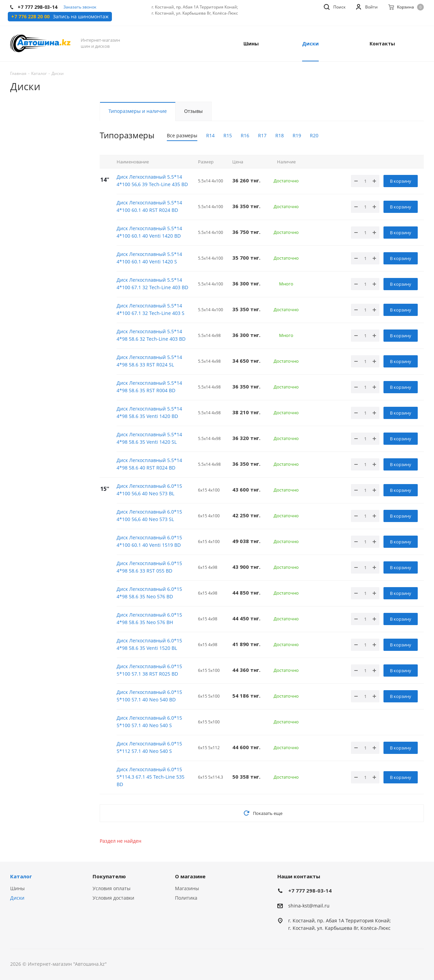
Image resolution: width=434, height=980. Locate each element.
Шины (17, 888)
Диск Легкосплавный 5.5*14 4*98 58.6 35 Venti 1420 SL (149, 438)
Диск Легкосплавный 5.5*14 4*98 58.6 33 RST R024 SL (149, 361)
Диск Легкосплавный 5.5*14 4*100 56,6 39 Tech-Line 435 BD (152, 181)
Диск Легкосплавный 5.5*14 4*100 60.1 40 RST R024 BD (149, 206)
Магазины (187, 888)
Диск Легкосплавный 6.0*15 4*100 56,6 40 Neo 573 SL (149, 515)
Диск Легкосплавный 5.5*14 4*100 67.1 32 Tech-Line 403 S (151, 309)
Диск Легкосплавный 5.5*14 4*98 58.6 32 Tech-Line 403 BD (151, 335)
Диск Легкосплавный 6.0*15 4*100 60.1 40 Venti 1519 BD (149, 541)
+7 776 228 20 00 (30, 17)
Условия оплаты (112, 888)
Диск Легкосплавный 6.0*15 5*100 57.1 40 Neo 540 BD (149, 696)
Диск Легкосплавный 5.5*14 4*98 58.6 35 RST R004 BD (149, 387)
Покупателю (109, 876)
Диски (17, 898)
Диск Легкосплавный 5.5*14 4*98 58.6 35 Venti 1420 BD (149, 412)
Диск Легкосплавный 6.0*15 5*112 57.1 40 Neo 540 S (149, 747)
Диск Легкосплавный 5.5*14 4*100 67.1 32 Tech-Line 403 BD (152, 284)
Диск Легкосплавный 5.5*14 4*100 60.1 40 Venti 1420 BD (149, 232)
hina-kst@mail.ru (310, 906)
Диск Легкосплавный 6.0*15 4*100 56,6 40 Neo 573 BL (149, 490)
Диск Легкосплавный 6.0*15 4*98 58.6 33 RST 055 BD (149, 567)
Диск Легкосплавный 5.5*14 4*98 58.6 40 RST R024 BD (149, 464)
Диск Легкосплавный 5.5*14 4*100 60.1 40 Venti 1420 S (149, 258)
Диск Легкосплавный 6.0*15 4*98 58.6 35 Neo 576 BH (149, 618)
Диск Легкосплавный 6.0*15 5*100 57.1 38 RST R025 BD (149, 670)
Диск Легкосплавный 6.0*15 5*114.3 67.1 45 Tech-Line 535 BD (151, 777)
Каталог (21, 876)
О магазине (190, 876)
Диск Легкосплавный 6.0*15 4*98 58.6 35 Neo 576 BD (149, 593)
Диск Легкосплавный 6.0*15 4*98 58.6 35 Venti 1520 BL (149, 644)
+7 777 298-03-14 (310, 891)
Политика (186, 898)
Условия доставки (113, 898)
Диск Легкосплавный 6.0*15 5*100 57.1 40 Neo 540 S (149, 722)
